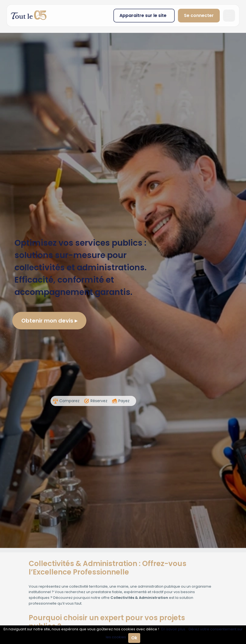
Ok (134, 638)
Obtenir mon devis (49, 321)
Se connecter (199, 15)
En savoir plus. (174, 629)
